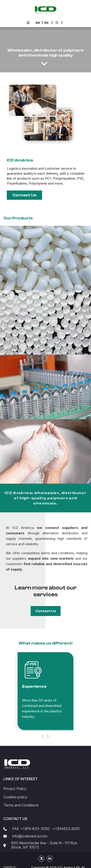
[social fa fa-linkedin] (50, 859)
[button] (38, 23)
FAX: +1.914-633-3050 (31, 829)
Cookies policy (15, 797)
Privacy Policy (15, 789)
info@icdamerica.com (30, 836)
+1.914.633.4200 (66, 829)
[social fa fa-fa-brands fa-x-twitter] (41, 859)
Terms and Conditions (21, 805)
